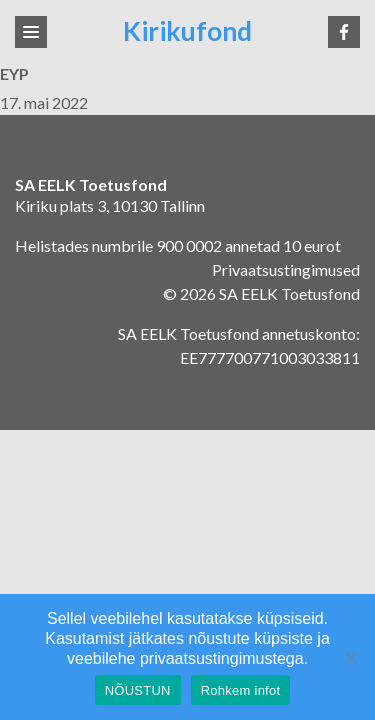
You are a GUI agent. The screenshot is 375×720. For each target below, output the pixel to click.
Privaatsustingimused (286, 269)
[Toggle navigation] (31, 32)
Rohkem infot (241, 690)
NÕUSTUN (138, 690)
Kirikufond (187, 31)
